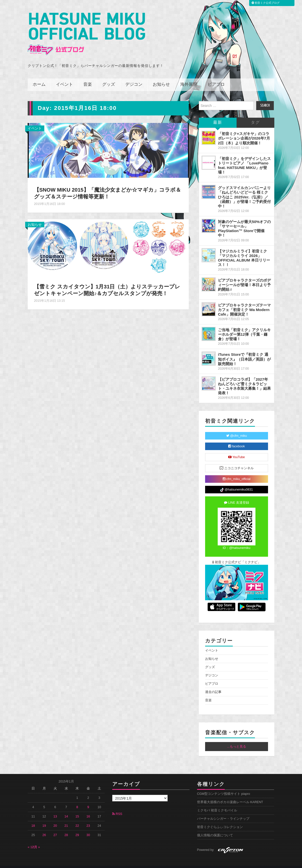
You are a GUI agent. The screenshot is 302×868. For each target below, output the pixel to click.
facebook (237, 440)
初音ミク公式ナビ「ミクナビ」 (237, 555)
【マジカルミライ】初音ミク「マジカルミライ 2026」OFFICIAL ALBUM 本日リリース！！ (244, 251)
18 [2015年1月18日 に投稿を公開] (33, 819)
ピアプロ (216, 78)
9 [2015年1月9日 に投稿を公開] (88, 800)
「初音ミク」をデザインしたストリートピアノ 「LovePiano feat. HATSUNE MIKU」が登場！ (244, 158)
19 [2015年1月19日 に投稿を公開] (44, 819)
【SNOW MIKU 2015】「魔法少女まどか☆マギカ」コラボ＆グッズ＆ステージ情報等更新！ (106, 186)
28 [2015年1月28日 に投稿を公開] (66, 828)
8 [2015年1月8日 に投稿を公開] (77, 800)
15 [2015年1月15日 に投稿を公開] (77, 810)
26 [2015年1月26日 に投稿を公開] (44, 828)
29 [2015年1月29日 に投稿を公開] (77, 828)
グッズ (109, 78)
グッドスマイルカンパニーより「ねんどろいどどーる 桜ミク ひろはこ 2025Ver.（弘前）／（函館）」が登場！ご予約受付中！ (244, 190)
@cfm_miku (237, 429)
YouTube (237, 450)
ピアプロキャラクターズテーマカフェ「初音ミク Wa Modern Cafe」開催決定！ (244, 303)
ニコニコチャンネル (237, 461)
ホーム (39, 78)
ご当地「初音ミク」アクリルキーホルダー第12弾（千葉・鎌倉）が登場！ (244, 328)
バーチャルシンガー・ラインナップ (223, 812)
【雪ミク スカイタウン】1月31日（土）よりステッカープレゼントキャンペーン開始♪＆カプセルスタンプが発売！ (108, 283)
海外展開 (189, 78)
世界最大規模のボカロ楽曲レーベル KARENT (230, 795)
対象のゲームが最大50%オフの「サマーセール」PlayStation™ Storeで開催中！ (244, 222)
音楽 (88, 78)
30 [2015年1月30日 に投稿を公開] (88, 828)
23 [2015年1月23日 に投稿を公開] (88, 819)
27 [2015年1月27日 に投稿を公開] (55, 828)
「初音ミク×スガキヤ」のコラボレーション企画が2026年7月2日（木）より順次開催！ (244, 131)
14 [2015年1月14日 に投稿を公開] (66, 810)
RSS (117, 807)
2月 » (36, 840)
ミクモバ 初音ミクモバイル (217, 804)
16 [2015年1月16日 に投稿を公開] (88, 810)
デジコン (134, 78)
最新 (218, 116)
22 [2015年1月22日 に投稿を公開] (77, 819)
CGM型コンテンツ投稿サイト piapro (224, 787)
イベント (64, 78)
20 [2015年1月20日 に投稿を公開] (55, 819)
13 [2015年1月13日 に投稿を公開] (55, 810)
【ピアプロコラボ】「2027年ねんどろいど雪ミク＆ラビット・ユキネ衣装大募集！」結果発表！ (244, 379)
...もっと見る (237, 740)
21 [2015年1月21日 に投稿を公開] (66, 819)
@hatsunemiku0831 (236, 483)
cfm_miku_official (237, 472)
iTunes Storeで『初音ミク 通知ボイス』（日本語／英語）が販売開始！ (244, 352)
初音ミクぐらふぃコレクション (220, 820)
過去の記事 (213, 685)
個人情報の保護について (215, 829)
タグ (255, 116)
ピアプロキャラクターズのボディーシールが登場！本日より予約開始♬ (244, 278)
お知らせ (161, 78)
